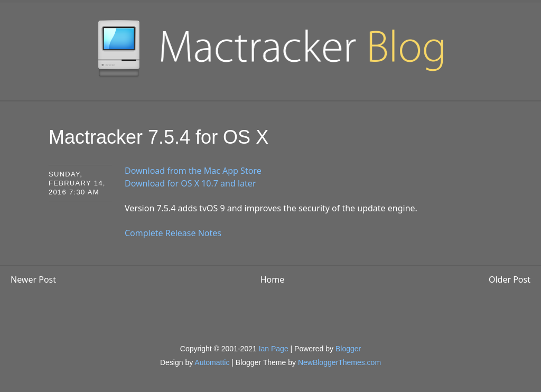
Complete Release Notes (173, 233)
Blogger (348, 349)
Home (273, 279)
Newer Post (33, 279)
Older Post (510, 279)
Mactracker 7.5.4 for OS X (158, 137)
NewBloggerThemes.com (339, 362)
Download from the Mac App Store (193, 171)
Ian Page (274, 349)
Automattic (212, 362)
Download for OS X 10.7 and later (190, 183)
